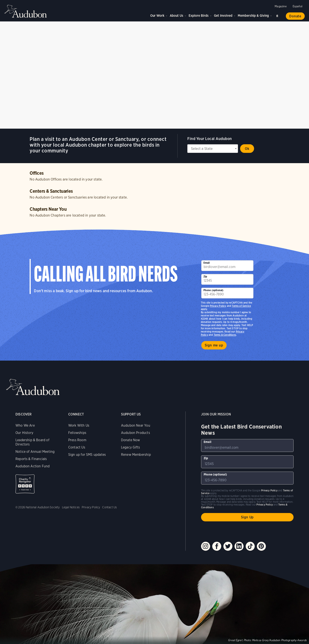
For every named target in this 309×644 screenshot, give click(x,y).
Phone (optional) (214, 290)
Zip (205, 276)
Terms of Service (241, 306)
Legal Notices (71, 507)
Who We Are (25, 425)
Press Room (77, 440)
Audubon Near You (136, 425)
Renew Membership (136, 455)
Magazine (281, 6)
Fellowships (77, 433)
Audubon (26, 11)
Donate (295, 16)
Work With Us (79, 425)
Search (278, 15)
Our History (24, 433)
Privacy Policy (218, 306)
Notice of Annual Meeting (35, 452)
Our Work (157, 16)
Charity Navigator (25, 484)
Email (207, 263)
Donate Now (131, 440)
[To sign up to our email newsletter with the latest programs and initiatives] (227, 266)
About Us (176, 16)
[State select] (213, 149)
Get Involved (223, 16)
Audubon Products (136, 433)
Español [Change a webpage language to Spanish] (298, 6)
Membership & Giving (253, 16)
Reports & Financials (31, 459)
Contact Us (77, 447)
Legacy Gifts (130, 447)
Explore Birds (199, 16)
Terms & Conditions (225, 335)
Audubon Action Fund (33, 466)
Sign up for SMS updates (87, 455)
